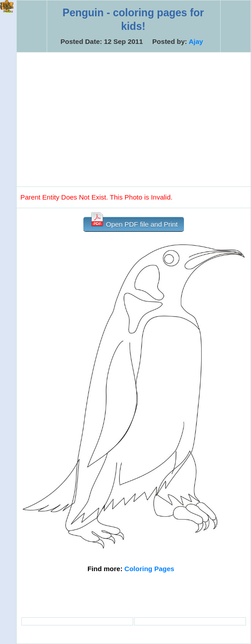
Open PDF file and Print (134, 222)
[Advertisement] (134, 119)
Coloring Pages (150, 569)
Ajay (196, 41)
